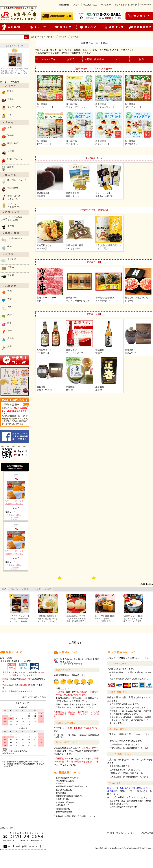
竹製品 (7, 269)
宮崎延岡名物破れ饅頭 (50, 181)
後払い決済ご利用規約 (118, 788)
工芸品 (10, 254)
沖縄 (6, 348)
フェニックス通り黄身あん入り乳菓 (109, 181)
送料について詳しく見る (34, 697)
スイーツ (11, 86)
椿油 (6, 248)
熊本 (6, 324)
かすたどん (76, 37)
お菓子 (71, 59)
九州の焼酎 (9, 189)
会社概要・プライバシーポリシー (121, 833)
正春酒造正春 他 (109, 374)
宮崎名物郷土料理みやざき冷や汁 (79, 233)
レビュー (107, 5)
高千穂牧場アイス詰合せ (138, 128)
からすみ (63, 37)
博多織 (7, 276)
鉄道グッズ (12, 212)
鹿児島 (7, 340)
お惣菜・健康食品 (94, 59)
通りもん (51, 37)
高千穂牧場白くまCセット (79, 128)
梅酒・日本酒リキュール (11, 197)
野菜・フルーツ (12, 161)
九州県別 (11, 286)
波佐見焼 (8, 261)
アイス (7, 116)
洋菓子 (7, 92)
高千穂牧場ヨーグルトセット (50, 91)
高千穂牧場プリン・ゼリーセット (79, 91)
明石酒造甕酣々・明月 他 (50, 374)
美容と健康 (12, 233)
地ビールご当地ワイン (11, 206)
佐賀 (6, 300)
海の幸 (7, 137)
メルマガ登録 (147, 833)
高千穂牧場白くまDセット (109, 128)
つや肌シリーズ (12, 240)
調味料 (7, 169)
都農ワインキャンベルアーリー (79, 337)
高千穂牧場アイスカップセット (109, 91)
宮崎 (6, 332)
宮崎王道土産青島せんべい (79, 181)
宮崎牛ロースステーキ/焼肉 (50, 285)
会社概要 (65, 5)
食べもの (11, 122)
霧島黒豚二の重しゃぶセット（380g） (138, 285)
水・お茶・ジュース (14, 181)
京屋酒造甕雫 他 (79, 374)
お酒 (141, 59)
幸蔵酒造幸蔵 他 (109, 337)
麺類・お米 (9, 145)
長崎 (6, 308)
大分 (6, 316)
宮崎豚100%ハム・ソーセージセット (79, 285)
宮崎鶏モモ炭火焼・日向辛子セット (109, 285)
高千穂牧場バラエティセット (138, 91)
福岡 (6, 292)
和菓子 (7, 100)
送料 (77, 5)
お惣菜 (7, 153)
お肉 (118, 59)
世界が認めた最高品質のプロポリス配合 (109, 233)
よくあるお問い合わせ (127, 5)
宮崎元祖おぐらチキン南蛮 (50, 233)
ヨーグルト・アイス (47, 59)
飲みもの (11, 175)
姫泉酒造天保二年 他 (138, 337)
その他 (7, 227)
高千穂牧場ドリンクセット (50, 128)
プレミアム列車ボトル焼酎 (12, 219)
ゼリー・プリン (12, 108)
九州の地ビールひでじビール (50, 337)
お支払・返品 (91, 5)
